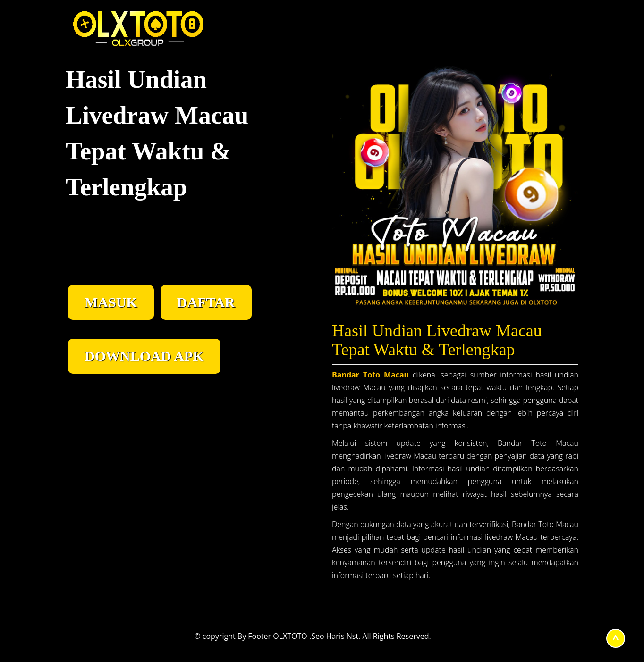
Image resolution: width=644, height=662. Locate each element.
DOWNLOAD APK (144, 356)
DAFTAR (206, 302)
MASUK (111, 302)
